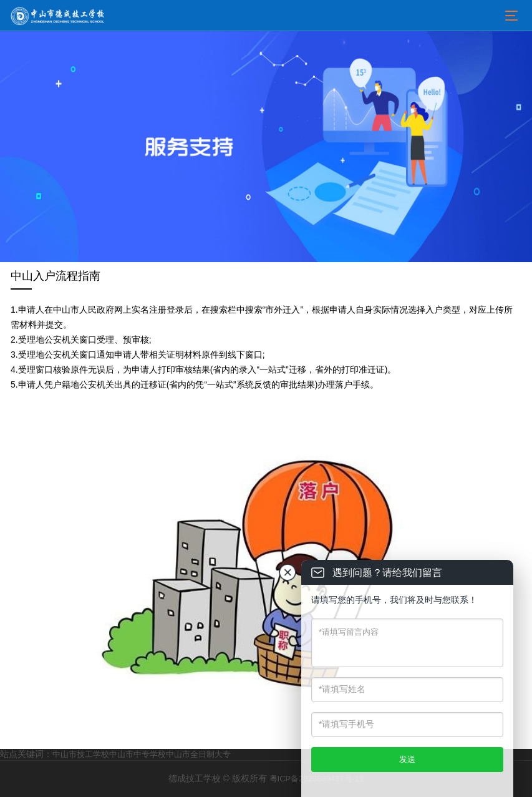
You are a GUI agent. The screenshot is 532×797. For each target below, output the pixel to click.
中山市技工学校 (81, 754)
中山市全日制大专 (198, 754)
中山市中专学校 (138, 754)
